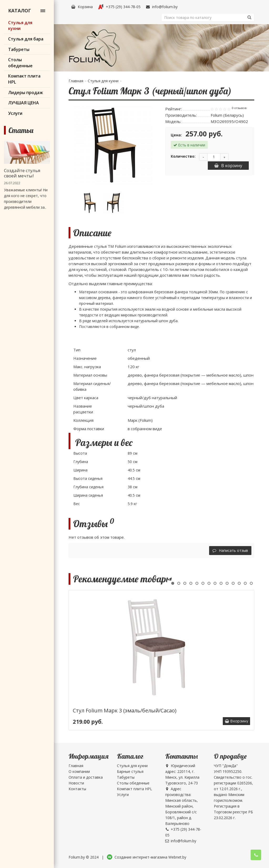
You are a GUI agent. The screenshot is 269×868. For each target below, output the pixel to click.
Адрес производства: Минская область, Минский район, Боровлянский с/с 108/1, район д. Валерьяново (182, 806)
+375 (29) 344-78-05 (119, 7)
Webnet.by (177, 857)
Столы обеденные (133, 783)
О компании (79, 771)
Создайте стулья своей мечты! (22, 173)
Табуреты (126, 777)
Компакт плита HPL (134, 789)
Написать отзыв (230, 550)
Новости (76, 783)
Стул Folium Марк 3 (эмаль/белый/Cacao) (125, 710)
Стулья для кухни (103, 81)
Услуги (123, 795)
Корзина (82, 7)
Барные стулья (130, 771)
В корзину (228, 166)
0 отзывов (239, 108)
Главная (76, 81)
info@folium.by (162, 7)
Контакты (77, 789)
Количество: (183, 156)
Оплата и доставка (86, 777)
